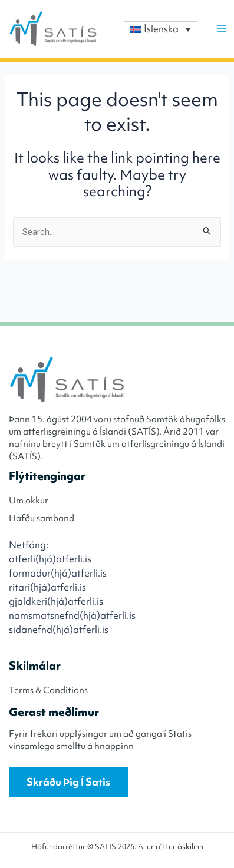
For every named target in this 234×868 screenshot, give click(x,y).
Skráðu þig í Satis (68, 782)
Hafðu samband (42, 518)
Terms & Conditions (48, 690)
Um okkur (29, 501)
